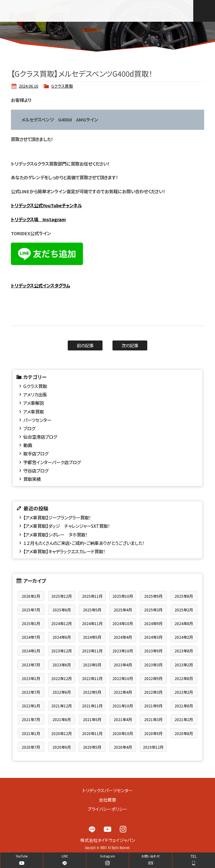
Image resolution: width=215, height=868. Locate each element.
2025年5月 (92, 610)
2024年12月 (62, 623)
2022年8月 (184, 678)
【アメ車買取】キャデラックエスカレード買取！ (64, 551)
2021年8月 (184, 706)
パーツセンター (37, 420)
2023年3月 (153, 665)
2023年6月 (62, 665)
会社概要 (107, 800)
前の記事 (85, 345)
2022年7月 (31, 692)
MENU (204, 11)
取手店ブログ (36, 453)
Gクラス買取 (62, 86)
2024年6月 (62, 637)
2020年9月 (153, 733)
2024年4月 (123, 637)
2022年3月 (153, 692)
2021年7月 (31, 719)
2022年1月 (31, 706)
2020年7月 (31, 747)
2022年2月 (184, 692)
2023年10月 (123, 651)
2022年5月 (92, 692)
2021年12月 (62, 706)
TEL (194, 856)
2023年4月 (123, 665)
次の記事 (130, 345)
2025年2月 (184, 610)
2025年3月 (153, 610)
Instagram (123, 829)
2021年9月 (153, 706)
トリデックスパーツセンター (107, 790)
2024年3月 (153, 637)
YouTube (107, 829)
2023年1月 (31, 678)
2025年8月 (184, 596)
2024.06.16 (29, 86)
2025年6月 (62, 610)
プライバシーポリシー (107, 809)
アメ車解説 (34, 403)
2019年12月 (153, 747)
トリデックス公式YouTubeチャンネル (46, 205)
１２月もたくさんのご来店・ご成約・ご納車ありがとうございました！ (84, 543)
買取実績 (32, 479)
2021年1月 (31, 733)
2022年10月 (123, 678)
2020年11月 (92, 733)
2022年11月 (92, 678)
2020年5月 (92, 747)
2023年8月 (184, 651)
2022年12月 (62, 678)
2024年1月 (31, 651)
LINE (92, 829)
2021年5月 (92, 719)
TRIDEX (43, 11)
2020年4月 (123, 747)
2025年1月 (31, 623)
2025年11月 (92, 596)
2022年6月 (62, 692)
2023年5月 (92, 665)
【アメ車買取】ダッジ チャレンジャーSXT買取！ (67, 526)
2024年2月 (184, 637)
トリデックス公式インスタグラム (41, 285)
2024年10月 (123, 623)
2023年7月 (31, 665)
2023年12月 (62, 651)
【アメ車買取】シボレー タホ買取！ (55, 535)
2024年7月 (31, 637)
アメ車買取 (34, 411)
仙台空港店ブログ (40, 437)
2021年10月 (123, 706)
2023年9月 (153, 651)
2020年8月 (184, 733)
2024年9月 (153, 623)
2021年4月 (123, 719)
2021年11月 (92, 706)
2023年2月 (184, 665)
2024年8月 (184, 623)
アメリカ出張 (35, 394)
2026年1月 (31, 596)
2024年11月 (92, 623)
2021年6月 (62, 719)
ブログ (29, 428)
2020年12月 (62, 733)
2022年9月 (153, 678)
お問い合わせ (151, 856)
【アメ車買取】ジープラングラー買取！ (57, 517)
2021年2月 (184, 719)
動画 (28, 445)
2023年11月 (92, 651)
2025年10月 (123, 596)
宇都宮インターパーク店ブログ (52, 462)
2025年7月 (31, 610)
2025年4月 (123, 610)
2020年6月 (62, 747)
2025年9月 (153, 596)
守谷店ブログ (36, 471)
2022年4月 (123, 692)
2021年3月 (153, 719)
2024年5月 (92, 637)
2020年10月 (123, 733)
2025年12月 (62, 596)
